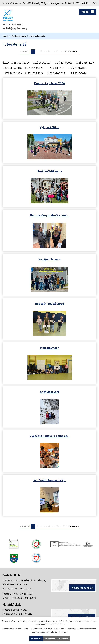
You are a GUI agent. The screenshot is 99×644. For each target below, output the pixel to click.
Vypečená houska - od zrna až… (50, 436)
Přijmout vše (36, 639)
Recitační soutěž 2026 (50, 304)
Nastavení (64, 639)
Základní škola (19, 36)
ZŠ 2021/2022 (79, 68)
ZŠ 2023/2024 (36, 73)
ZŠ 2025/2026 (79, 73)
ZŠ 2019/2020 (36, 68)
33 (65, 52)
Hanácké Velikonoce (50, 171)
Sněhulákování (50, 392)
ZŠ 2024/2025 (57, 73)
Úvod (5, 36)
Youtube (71, 3)
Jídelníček (91, 3)
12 (49, 52)
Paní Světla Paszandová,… (49, 480)
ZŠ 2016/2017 (86, 63)
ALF (64, 3)
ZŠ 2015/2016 (65, 63)
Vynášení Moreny (50, 259)
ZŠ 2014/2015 (43, 63)
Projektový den (50, 348)
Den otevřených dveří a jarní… (50, 215)
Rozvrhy (36, 3)
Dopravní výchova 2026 (50, 83)
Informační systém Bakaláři (17, 3)
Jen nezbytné (50, 639)
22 (57, 52)
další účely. (59, 624)
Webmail (81, 3)
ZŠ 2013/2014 (21, 63)
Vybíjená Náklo (49, 127)
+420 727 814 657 (13, 24)
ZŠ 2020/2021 (57, 68)
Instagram (56, 3)
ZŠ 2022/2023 (14, 73)
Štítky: (6, 62)
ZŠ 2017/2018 (14, 68)
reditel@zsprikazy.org (15, 28)
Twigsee (46, 3)
